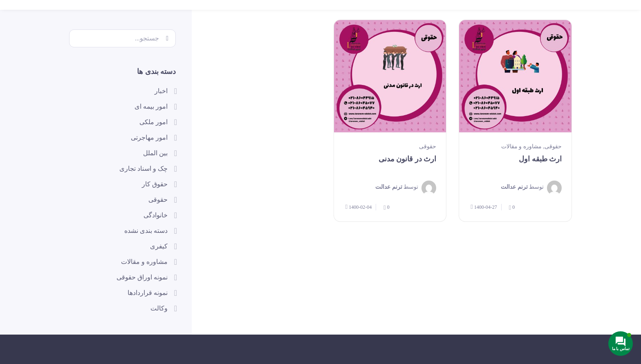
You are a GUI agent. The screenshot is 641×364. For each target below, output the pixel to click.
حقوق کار (155, 184)
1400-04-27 (484, 207)
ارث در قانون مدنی (408, 159)
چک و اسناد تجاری (143, 169)
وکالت (159, 308)
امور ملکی (154, 122)
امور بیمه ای (151, 106)
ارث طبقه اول (540, 159)
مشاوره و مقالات (521, 146)
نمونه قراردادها (148, 293)
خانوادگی (156, 215)
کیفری (159, 246)
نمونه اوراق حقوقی (142, 277)
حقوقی (553, 146)
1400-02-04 (359, 207)
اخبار (161, 91)
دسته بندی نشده (146, 231)
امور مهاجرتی (149, 137)
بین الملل (155, 153)
